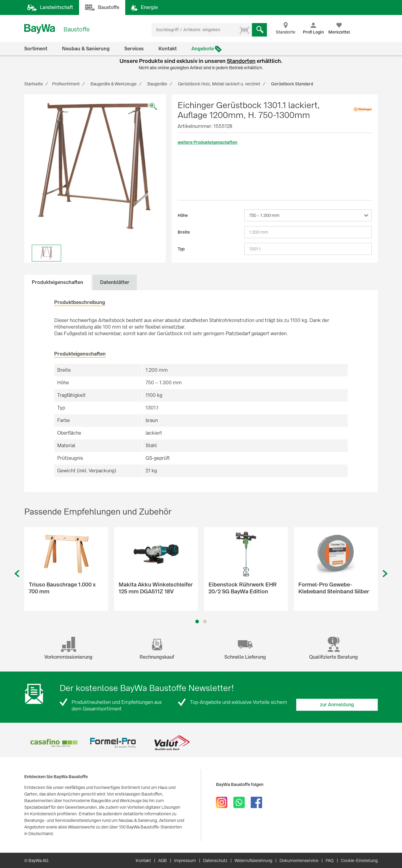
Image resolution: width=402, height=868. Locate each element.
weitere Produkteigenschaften (207, 142)
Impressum (185, 861)
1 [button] (197, 621)
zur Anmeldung (337, 705)
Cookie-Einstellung (359, 861)
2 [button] (205, 621)
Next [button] (385, 574)
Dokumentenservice (299, 861)
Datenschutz (215, 861)
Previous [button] (17, 574)
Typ (181, 249)
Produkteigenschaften (58, 282)
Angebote (203, 49)
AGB (163, 861)
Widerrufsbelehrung (253, 861)
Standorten (241, 61)
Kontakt (168, 49)
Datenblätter (115, 282)
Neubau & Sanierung (86, 49)
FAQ (330, 861)
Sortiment (36, 49)
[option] (95, 165)
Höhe (183, 215)
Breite (184, 232)
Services (134, 49)
